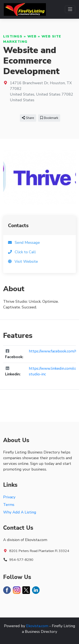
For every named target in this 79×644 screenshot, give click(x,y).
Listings (13, 36)
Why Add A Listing (20, 512)
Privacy (9, 497)
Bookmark (49, 118)
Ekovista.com (37, 626)
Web (32, 36)
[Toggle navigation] (70, 9)
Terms (9, 505)
